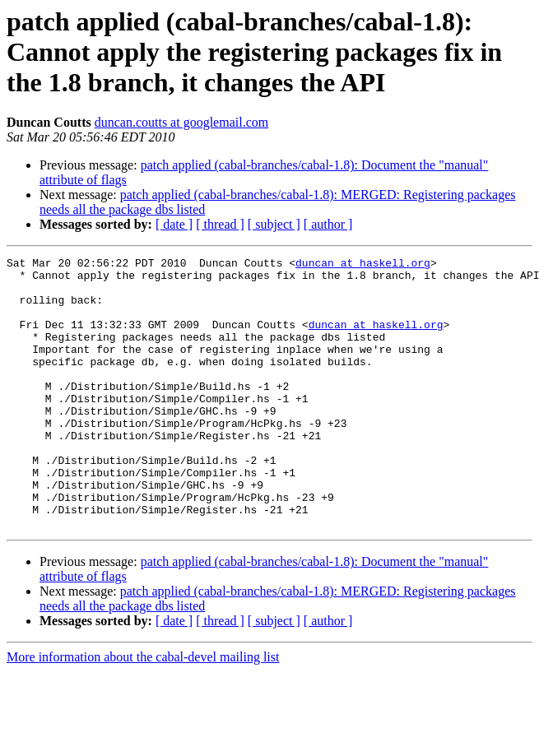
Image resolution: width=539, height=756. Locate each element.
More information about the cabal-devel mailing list (143, 711)
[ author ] (328, 224)
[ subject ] (274, 224)
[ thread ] (220, 224)
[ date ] (174, 224)
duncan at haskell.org (363, 265)
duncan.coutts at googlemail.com (182, 122)
